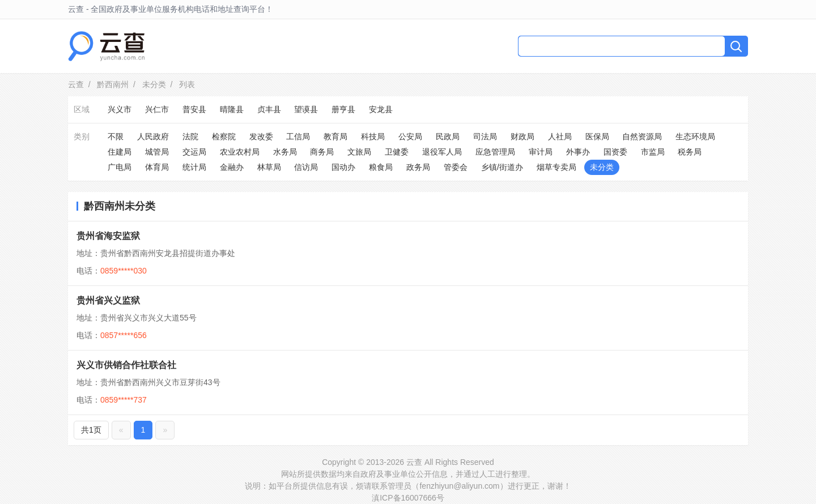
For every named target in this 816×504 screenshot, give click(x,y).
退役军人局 (442, 152)
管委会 (456, 167)
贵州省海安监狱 (108, 236)
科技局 (373, 136)
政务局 (418, 167)
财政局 (522, 136)
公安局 (410, 136)
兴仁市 (157, 109)
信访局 (306, 167)
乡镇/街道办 (502, 167)
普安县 (194, 109)
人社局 (560, 136)
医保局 (597, 136)
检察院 (224, 136)
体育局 (157, 167)
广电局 (120, 167)
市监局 (653, 152)
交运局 (194, 152)
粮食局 (381, 167)
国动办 (343, 167)
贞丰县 (269, 109)
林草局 (269, 167)
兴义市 (120, 109)
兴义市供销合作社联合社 (126, 365)
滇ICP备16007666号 (408, 498)
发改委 (261, 136)
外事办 (578, 152)
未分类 (154, 84)
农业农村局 (240, 152)
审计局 (541, 152)
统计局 (194, 167)
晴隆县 (232, 109)
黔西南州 (113, 84)
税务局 (690, 152)
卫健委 (397, 152)
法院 (190, 136)
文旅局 (359, 152)
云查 (76, 84)
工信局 (298, 136)
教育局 (335, 136)
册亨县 (343, 109)
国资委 (615, 152)
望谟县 (306, 109)
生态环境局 (695, 136)
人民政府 (153, 136)
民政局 (448, 136)
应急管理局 (495, 152)
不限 (116, 136)
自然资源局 (642, 136)
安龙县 (381, 109)
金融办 (232, 167)
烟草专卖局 (556, 167)
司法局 (485, 136)
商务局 (322, 152)
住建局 (120, 152)
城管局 (157, 152)
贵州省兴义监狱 (108, 300)
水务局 (285, 152)
